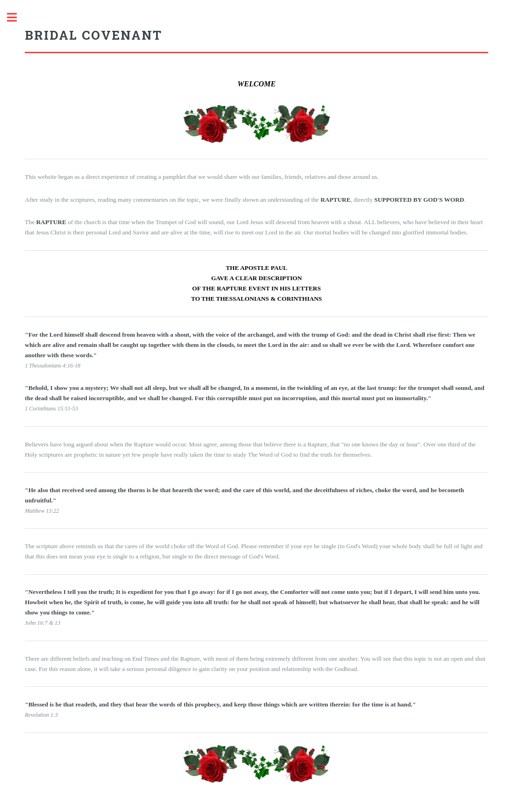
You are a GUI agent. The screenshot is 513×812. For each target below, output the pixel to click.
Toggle (17, 18)
